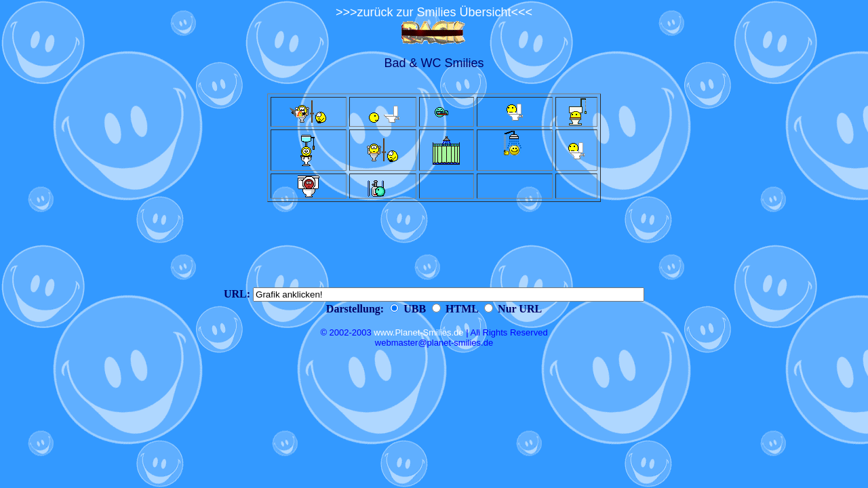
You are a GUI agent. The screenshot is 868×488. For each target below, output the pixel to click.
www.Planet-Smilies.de (418, 332)
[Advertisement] (434, 245)
